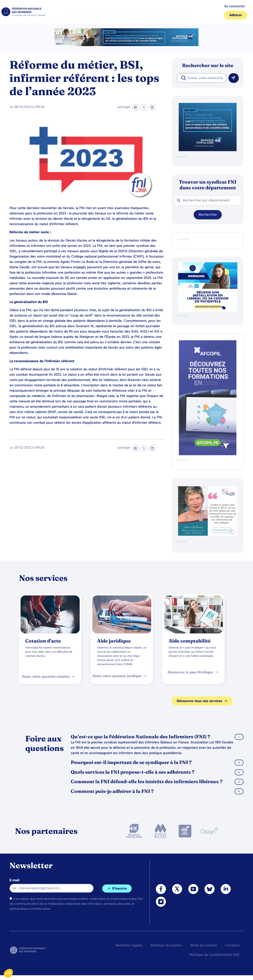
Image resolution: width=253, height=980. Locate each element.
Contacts (232, 945)
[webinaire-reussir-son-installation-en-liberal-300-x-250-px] (208, 311)
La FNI (75, 12)
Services (91, 12)
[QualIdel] (208, 535)
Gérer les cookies (204, 945)
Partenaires (165, 12)
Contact (185, 12)
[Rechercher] (234, 78)
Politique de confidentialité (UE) (214, 955)
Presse (147, 12)
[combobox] (202, 78)
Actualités (130, 12)
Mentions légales (129, 945)
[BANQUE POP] (208, 150)
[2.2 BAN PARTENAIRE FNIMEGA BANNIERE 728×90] (126, 45)
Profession (110, 12)
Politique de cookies (166, 945)
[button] (136, 108)
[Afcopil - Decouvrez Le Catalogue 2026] (208, 454)
